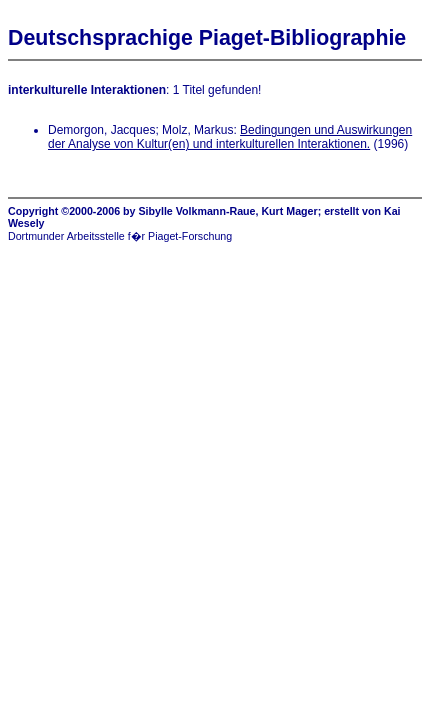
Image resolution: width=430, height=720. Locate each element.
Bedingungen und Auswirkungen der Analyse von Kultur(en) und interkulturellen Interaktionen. (230, 137)
